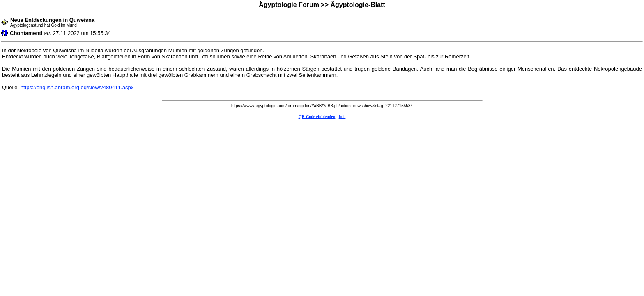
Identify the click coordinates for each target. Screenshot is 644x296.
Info (342, 117)
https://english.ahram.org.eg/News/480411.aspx (77, 87)
